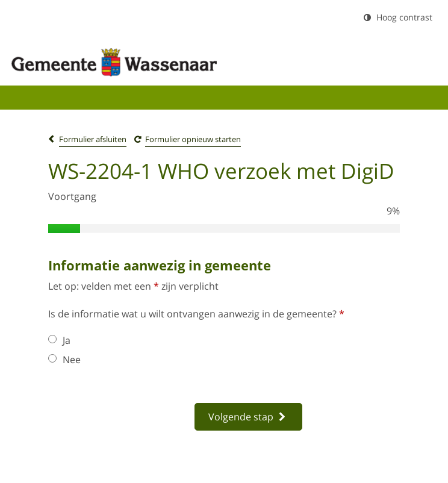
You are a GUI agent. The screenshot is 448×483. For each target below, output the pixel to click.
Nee (64, 360)
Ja (59, 340)
